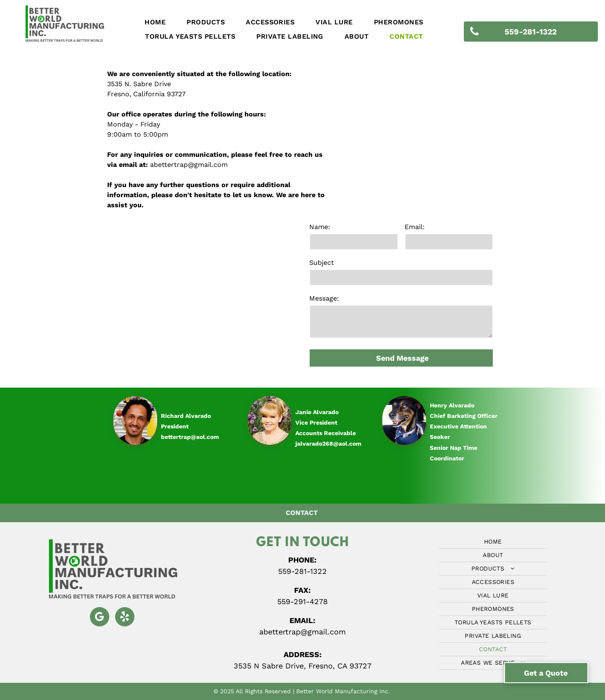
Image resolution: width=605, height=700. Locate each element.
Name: (320, 227)
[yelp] (125, 618)
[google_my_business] (100, 618)
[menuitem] (155, 22)
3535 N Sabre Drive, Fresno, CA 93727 (302, 666)
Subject (322, 263)
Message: (324, 298)
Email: (415, 227)
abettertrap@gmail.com (189, 165)
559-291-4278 (302, 601)
